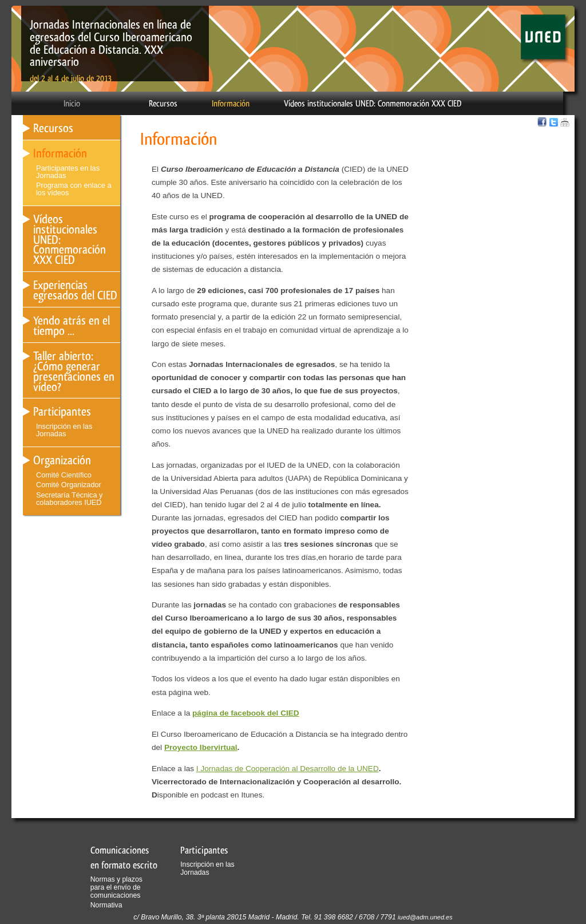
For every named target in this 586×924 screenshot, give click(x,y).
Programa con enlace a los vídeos (74, 189)
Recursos (163, 104)
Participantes (62, 411)
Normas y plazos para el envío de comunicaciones (116, 887)
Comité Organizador (69, 485)
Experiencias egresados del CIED (75, 290)
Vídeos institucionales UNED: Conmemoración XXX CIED (373, 104)
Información (231, 104)
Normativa (106, 905)
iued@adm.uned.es (425, 917)
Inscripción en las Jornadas (64, 430)
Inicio (72, 104)
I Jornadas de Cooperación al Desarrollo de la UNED (288, 769)
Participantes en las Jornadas (68, 172)
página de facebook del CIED (246, 713)
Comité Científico (64, 475)
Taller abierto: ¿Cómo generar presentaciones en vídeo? (74, 371)
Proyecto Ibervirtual (201, 747)
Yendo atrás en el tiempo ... (72, 325)
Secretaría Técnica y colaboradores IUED (69, 499)
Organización (62, 460)
